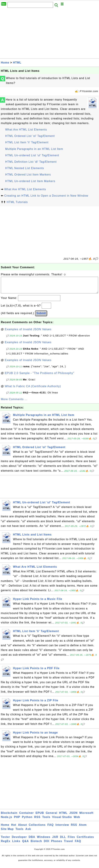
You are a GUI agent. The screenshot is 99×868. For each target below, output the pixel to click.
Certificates (85, 840)
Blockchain (9, 816)
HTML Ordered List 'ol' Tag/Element (30, 136)
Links (16, 845)
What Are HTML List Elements (26, 130)
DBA (32, 840)
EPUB (40, 816)
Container (27, 816)
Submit (41, 317)
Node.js (7, 820)
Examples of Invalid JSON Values (28, 333)
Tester (5, 840)
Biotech (36, 845)
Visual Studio (62, 820)
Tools (46, 820)
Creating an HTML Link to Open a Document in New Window (46, 196)
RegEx (6, 845)
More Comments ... (14, 403)
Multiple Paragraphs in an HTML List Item (34, 149)
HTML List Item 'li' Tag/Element (27, 142)
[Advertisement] (49, 34)
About (22, 828)
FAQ (50, 828)
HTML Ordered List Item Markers (28, 175)
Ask (28, 832)
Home (5, 63)
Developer (19, 840)
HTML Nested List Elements (25, 168)
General (52, 816)
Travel (68, 845)
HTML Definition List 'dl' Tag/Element (31, 162)
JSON (74, 816)
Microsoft (86, 816)
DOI (47, 845)
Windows (44, 840)
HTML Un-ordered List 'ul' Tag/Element (32, 155)
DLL (63, 840)
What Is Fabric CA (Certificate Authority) (33, 390)
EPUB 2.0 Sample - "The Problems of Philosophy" (40, 377)
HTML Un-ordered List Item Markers (30, 181)
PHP (17, 820)
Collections (37, 828)
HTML (17, 63)
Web (77, 820)
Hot (14, 828)
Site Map (7, 832)
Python (27, 820)
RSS (37, 820)
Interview (62, 828)
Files (71, 840)
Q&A (26, 845)
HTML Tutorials (17, 202)
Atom (83, 828)
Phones (57, 845)
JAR (55, 840)
